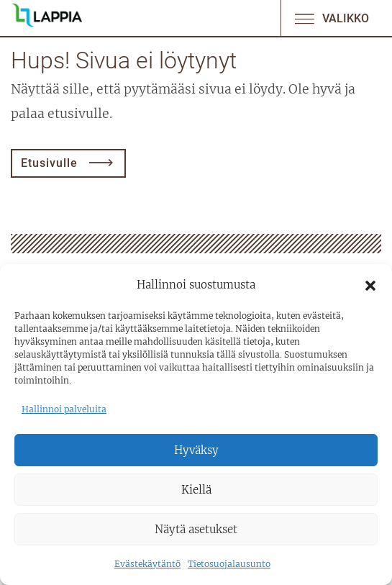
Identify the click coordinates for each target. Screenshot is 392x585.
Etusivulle (49, 163)
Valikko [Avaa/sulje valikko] (331, 18)
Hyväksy (196, 450)
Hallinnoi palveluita (64, 409)
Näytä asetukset (196, 529)
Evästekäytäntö (147, 564)
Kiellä (196, 490)
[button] (370, 285)
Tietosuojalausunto (229, 564)
